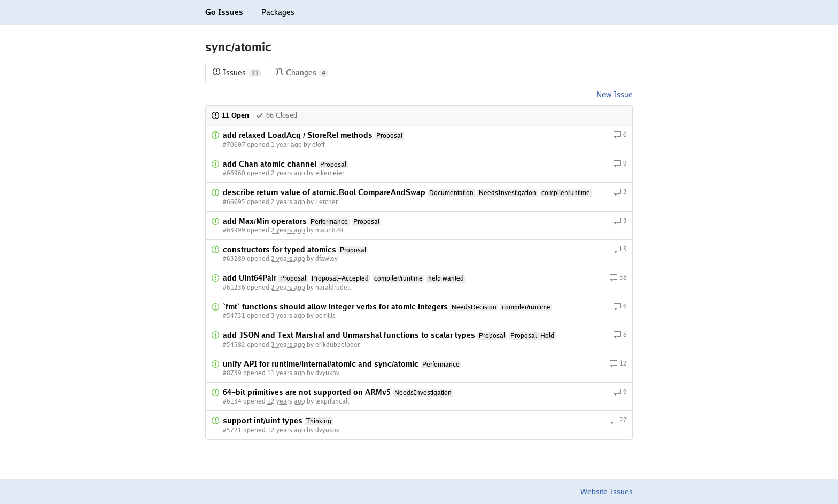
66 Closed (276, 115)
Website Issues (607, 492)
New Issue (615, 95)
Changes (302, 73)
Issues (237, 73)
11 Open (230, 115)
